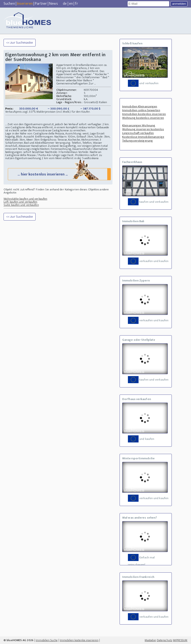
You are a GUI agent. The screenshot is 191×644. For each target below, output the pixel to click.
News (53, 4)
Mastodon (150, 640)
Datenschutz (165, 640)
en (71, 4)
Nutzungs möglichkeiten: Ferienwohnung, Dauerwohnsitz (55, 149)
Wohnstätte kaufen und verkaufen (25, 199)
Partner (41, 4)
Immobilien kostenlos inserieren (144, 114)
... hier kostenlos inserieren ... (59, 174)
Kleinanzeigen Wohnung (139, 125)
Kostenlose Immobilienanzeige (143, 137)
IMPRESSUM (180, 640)
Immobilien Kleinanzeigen (140, 106)
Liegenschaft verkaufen (138, 133)
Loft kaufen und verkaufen (21, 202)
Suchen (9, 4)
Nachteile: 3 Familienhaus (61, 152)
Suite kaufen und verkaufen (21, 205)
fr (76, 4)
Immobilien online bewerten (141, 110)
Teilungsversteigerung (137, 141)
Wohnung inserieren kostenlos (143, 129)
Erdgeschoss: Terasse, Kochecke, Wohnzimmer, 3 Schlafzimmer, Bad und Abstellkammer (53, 141)
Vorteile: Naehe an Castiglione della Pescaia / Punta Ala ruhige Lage (53, 154)
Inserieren (25, 4)
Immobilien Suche (47, 640)
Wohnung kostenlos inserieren (143, 118)
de (65, 4)
